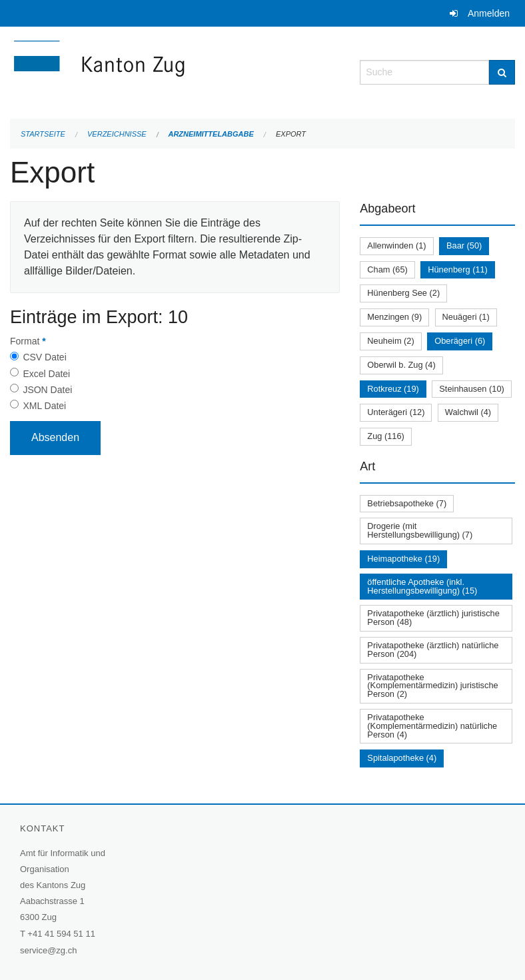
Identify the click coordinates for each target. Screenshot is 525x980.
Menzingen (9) (394, 317)
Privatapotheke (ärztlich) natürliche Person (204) (433, 650)
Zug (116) (385, 436)
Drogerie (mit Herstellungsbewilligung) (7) (420, 530)
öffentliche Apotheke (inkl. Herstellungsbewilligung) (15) (422, 586)
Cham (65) (387, 269)
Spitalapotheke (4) (402, 758)
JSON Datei (47, 390)
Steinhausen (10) (471, 389)
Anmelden (489, 13)
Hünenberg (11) (458, 269)
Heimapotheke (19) (403, 559)
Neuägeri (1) (466, 317)
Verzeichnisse (117, 134)
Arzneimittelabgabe (211, 134)
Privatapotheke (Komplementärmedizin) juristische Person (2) (432, 686)
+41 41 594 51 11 (61, 934)
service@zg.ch (48, 950)
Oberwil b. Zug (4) (401, 365)
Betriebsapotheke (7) (407, 503)
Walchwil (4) (468, 412)
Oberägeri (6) (460, 341)
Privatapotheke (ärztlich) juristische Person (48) (433, 618)
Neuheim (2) (390, 341)
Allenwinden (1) (396, 245)
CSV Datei (44, 357)
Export (291, 134)
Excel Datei (46, 374)
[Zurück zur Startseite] (175, 71)
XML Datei (44, 406)
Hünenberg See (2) (403, 293)
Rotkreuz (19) (393, 389)
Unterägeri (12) (396, 412)
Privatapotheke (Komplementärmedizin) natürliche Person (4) (432, 726)
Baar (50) (464, 245)
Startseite (43, 134)
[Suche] (502, 72)
